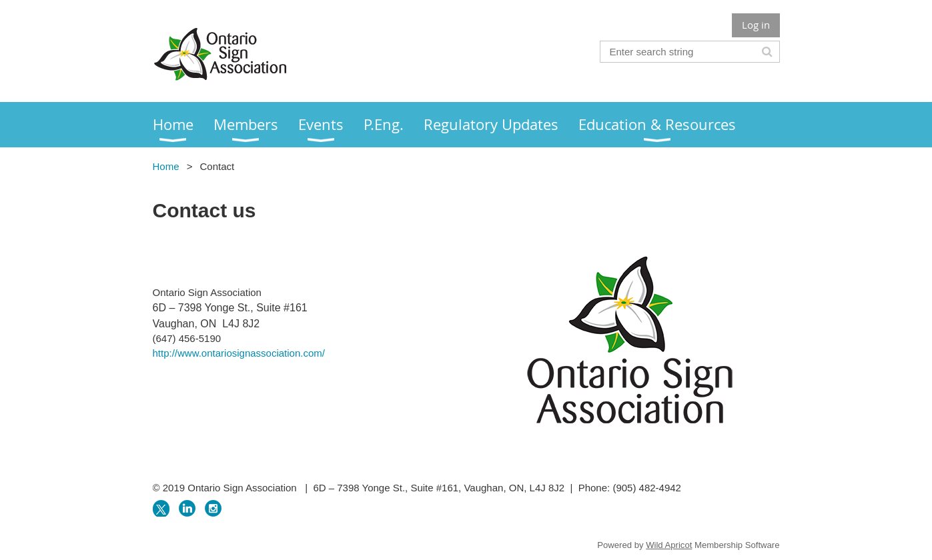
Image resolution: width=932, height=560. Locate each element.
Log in (756, 25)
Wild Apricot (669, 545)
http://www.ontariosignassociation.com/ (239, 353)
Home (166, 166)
